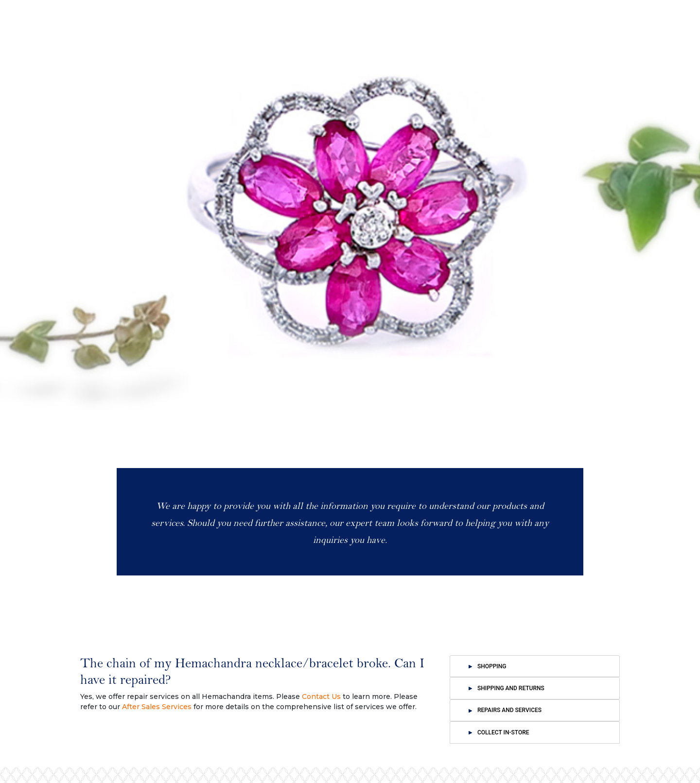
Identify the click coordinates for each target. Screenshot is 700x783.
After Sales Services (157, 707)
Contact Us (321, 696)
